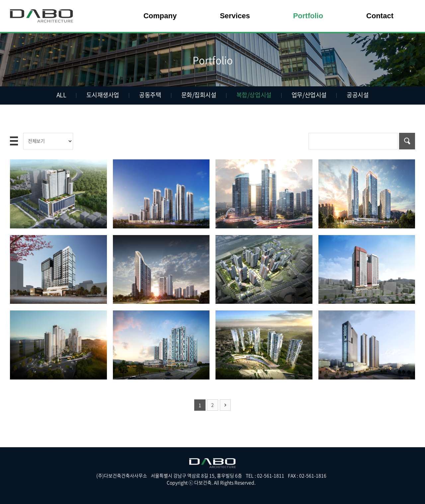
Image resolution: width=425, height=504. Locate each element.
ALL (62, 95)
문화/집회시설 (199, 95)
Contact (380, 16)
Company (160, 16)
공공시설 (357, 95)
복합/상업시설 (254, 95)
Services (235, 16)
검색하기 (407, 141)
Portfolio (308, 16)
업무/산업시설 (309, 95)
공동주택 (150, 95)
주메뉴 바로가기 (0, 0)
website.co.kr (225, 489)
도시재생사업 (103, 95)
